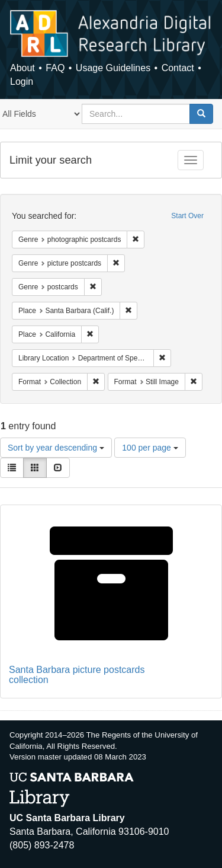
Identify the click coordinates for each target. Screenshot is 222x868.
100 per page (150, 448)
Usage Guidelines (113, 68)
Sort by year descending (56, 448)
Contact (178, 68)
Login (22, 82)
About (22, 68)
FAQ (55, 68)
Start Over (187, 216)
